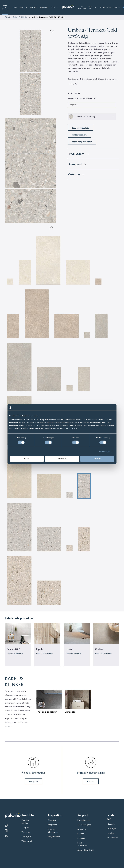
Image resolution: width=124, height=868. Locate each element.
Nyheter (52, 820)
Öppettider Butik (86, 850)
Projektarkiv (54, 837)
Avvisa (27, 459)
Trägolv (14, 7)
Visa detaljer (104, 451)
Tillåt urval (62, 459)
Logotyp (110, 833)
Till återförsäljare (79, 135)
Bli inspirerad (82, 7)
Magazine (53, 825)
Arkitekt (117, 7)
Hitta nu (91, 781)
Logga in (82, 829)
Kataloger (111, 829)
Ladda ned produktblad (82, 142)
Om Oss (90, 7)
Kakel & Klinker (5, 7)
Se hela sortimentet (33, 773)
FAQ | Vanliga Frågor (46, 712)
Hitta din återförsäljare (91, 773)
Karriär (81, 834)
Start (8, 17)
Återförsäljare (105, 7)
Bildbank (111, 824)
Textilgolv (33, 7)
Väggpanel (44, 7)
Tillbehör (55, 7)
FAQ (96, 7)
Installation (112, 837)
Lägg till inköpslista (80, 128)
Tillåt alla (97, 459)
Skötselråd (70, 712)
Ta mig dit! (33, 781)
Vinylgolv (23, 7)
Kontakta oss (84, 820)
